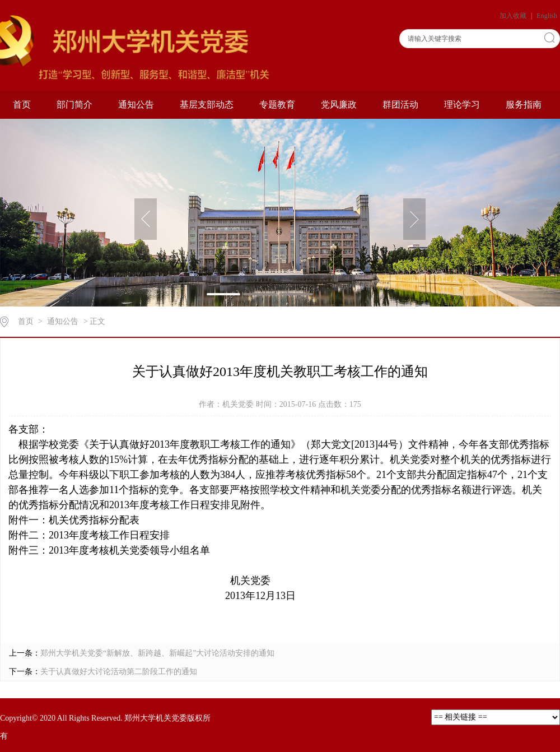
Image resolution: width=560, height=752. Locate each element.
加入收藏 (514, 16)
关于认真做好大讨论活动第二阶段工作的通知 (119, 672)
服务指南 (524, 105)
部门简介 (74, 105)
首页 (22, 105)
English (547, 16)
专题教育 (277, 105)
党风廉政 (339, 105)
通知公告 (136, 105)
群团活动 (400, 105)
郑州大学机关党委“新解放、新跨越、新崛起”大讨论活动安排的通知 (157, 653)
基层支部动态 (207, 105)
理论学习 (462, 105)
